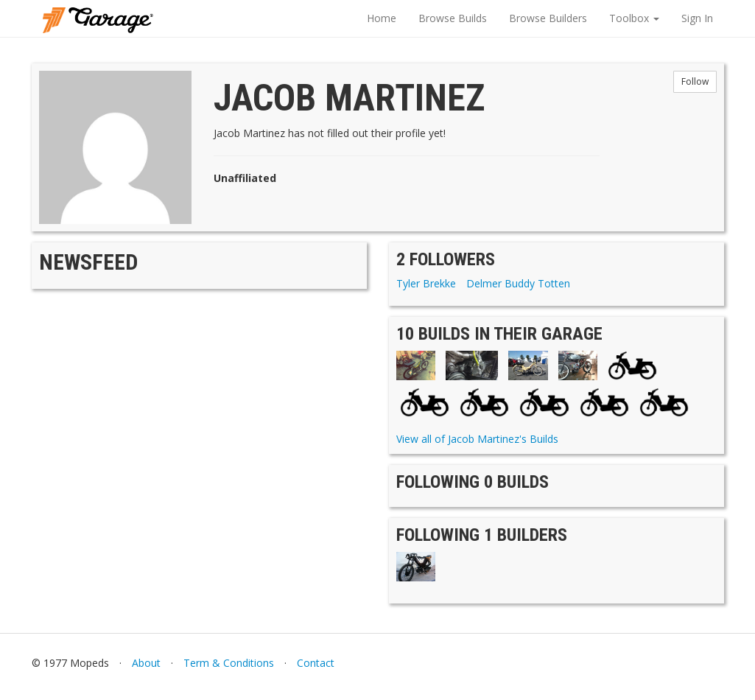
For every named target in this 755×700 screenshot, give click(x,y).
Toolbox (634, 18)
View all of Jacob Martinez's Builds (477, 439)
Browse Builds (453, 18)
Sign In (697, 18)
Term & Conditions (229, 663)
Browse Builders (548, 18)
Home (382, 18)
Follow (695, 81)
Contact (316, 663)
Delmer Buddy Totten (518, 283)
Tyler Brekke (426, 283)
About (146, 663)
